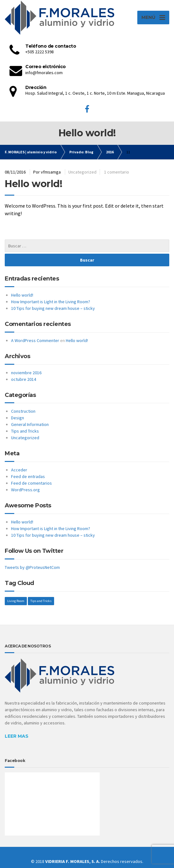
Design (18, 418)
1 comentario (117, 172)
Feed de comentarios (31, 483)
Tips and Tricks (25, 431)
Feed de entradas (28, 476)
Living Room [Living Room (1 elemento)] (16, 601)
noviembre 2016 (26, 373)
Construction (23, 411)
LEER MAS (17, 736)
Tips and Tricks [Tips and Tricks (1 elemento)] (41, 601)
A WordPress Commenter (35, 340)
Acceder (19, 470)
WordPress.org (25, 490)
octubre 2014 (24, 379)
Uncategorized (82, 172)
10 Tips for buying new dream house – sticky (53, 308)
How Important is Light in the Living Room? (51, 302)
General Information (30, 424)
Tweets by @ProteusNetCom (32, 567)
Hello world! (33, 184)
